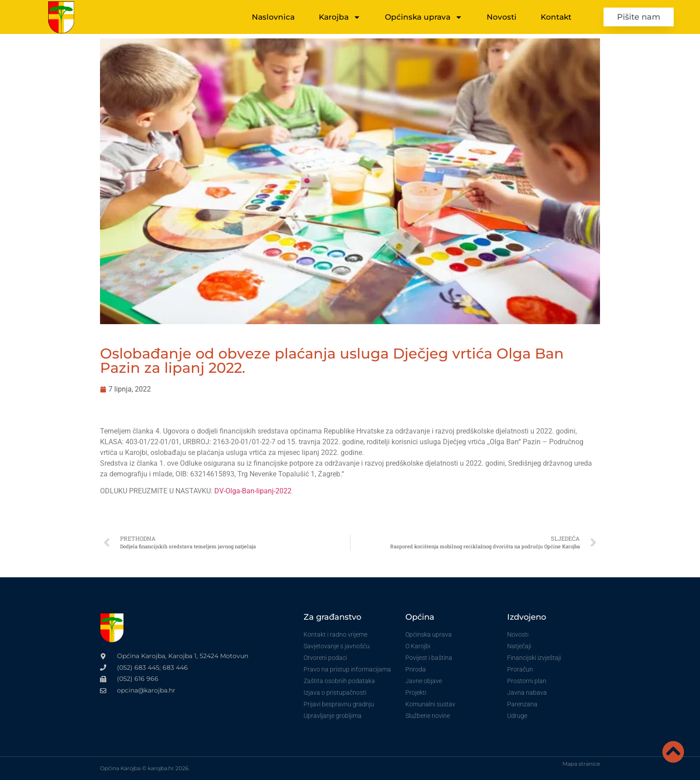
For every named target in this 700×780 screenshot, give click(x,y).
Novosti (502, 17)
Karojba (340, 17)
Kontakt (556, 17)
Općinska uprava (424, 17)
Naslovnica (273, 17)
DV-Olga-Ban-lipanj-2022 (253, 491)
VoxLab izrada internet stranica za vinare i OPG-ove (258, 768)
